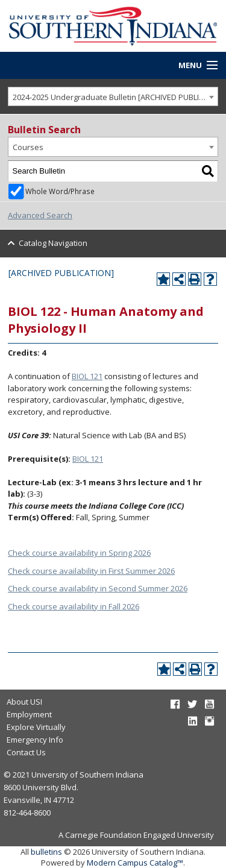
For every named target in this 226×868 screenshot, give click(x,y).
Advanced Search (40, 215)
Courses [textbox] (28, 147)
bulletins (46, 852)
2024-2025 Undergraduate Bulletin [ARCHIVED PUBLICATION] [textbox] (115, 97)
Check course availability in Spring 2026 (79, 553)
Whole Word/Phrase (60, 191)
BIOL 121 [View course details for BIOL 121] (87, 376)
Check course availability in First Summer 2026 (91, 571)
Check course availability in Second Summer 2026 (98, 588)
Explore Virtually (36, 727)
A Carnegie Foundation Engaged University (136, 835)
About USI (24, 702)
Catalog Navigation (53, 243)
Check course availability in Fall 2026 (74, 606)
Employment (29, 714)
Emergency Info (35, 740)
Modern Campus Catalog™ (135, 863)
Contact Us (26, 752)
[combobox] (113, 97)
